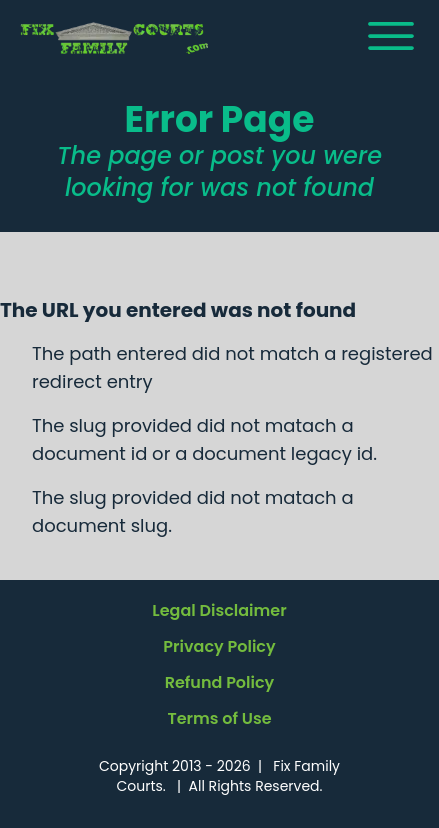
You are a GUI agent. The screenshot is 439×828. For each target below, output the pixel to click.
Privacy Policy (219, 646)
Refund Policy (220, 682)
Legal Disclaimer (219, 610)
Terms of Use (219, 718)
